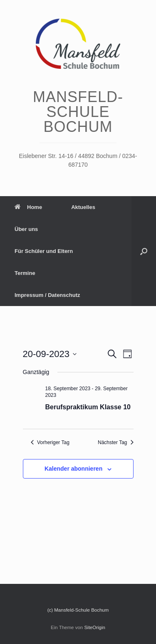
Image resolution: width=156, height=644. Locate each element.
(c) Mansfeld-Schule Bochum (78, 610)
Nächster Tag (115, 442)
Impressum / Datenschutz (47, 295)
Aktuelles (83, 207)
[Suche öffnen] (144, 251)
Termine (25, 273)
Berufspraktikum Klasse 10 (88, 407)
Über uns (26, 229)
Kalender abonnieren (73, 469)
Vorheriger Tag (50, 442)
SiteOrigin (95, 627)
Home (28, 207)
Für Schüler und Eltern (44, 251)
